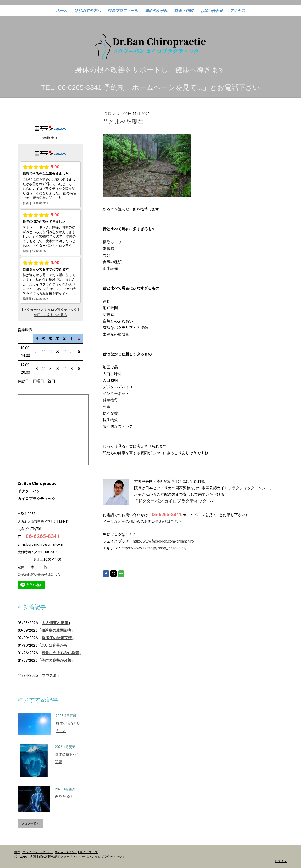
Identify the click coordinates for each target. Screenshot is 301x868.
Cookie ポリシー (66, 852)
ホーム (62, 11)
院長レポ (112, 114)
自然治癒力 (64, 797)
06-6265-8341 (43, 536)
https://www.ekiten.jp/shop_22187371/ (154, 548)
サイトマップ (89, 852)
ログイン (281, 861)
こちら (176, 521)
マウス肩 (49, 676)
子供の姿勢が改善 (56, 660)
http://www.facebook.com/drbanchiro (163, 541)
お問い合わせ (212, 11)
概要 (17, 852)
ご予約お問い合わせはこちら (39, 575)
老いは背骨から (54, 645)
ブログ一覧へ (30, 824)
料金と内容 (184, 11)
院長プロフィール (123, 11)
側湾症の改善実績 (57, 638)
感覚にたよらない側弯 (60, 653)
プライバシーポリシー (38, 852)
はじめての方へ (87, 11)
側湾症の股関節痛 (56, 630)
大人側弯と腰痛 (55, 623)
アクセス (238, 11)
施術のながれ (156, 11)
